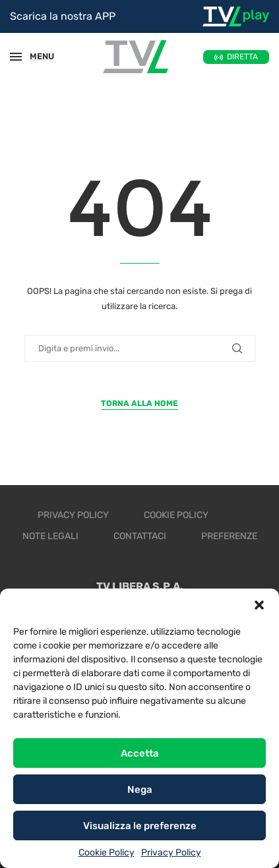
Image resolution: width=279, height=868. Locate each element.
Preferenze (229, 536)
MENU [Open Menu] (36, 56)
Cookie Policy (107, 853)
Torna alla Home (139, 403)
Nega (140, 790)
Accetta (140, 753)
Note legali (50, 536)
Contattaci (140, 536)
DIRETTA (242, 57)
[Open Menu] (16, 57)
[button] (259, 605)
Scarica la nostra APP (63, 16)
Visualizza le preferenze (140, 826)
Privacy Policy (171, 853)
